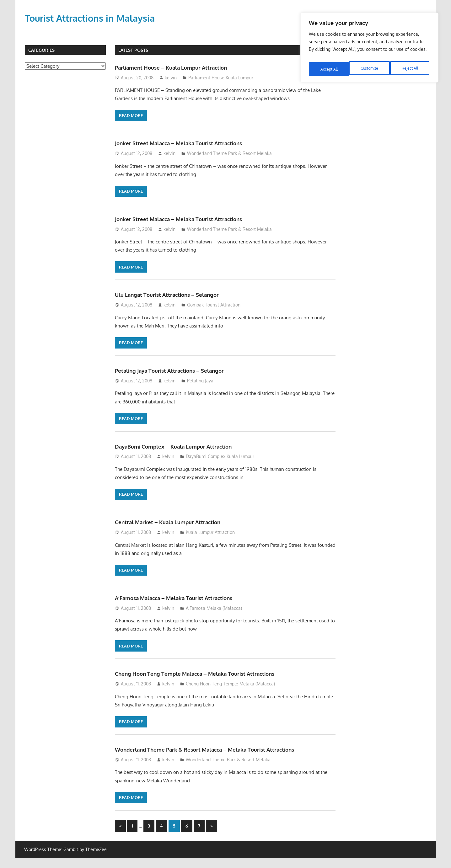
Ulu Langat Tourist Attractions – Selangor (183, 294)
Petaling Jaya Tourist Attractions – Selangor (187, 370)
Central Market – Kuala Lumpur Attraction (184, 521)
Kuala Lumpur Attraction (210, 532)
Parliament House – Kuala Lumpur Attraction (189, 67)
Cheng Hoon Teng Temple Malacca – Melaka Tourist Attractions (219, 673)
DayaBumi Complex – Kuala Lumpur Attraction (192, 446)
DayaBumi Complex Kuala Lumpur (220, 456)
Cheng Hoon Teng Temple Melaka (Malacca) (230, 684)
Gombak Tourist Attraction (214, 305)
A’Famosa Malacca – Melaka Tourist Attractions (193, 597)
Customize (329, 65)
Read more (131, 115)
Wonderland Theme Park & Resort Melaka (229, 153)
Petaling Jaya (200, 381)
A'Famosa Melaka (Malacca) (214, 608)
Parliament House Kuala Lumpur (221, 78)
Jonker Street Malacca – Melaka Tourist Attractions (199, 142)
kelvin (171, 78)
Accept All (411, 65)
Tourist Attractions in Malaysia (96, 18)
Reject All (370, 65)
